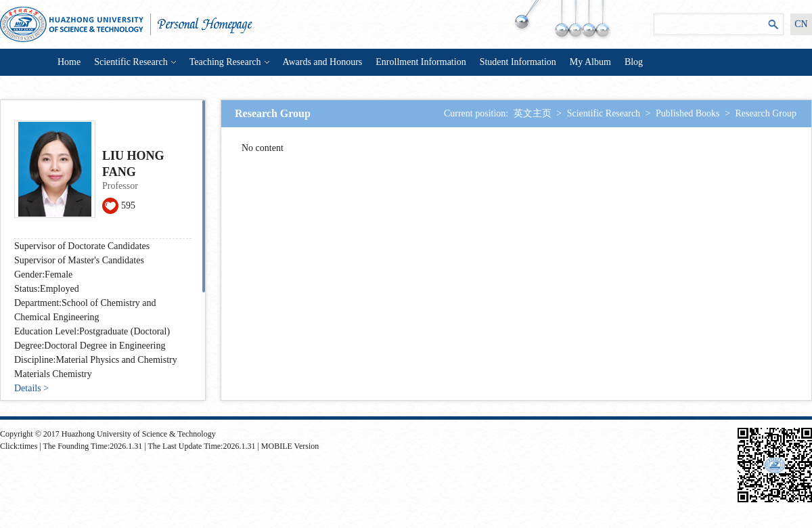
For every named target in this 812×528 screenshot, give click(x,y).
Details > (31, 388)
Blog (634, 62)
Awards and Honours (323, 62)
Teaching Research (229, 62)
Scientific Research (135, 62)
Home (69, 62)
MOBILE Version (290, 446)
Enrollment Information (421, 62)
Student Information (518, 62)
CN (801, 24)
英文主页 (533, 113)
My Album (590, 62)
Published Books (688, 113)
